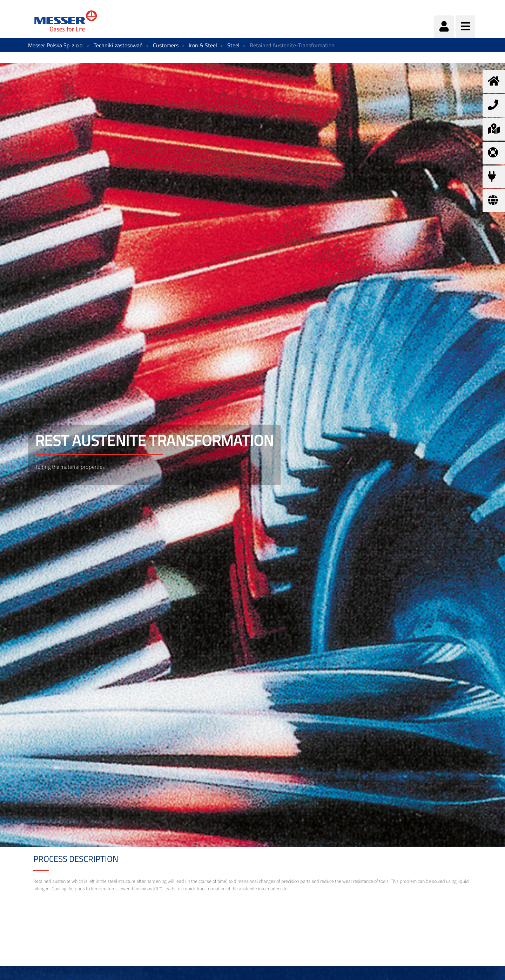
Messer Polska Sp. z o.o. (56, 45)
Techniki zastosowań (118, 45)
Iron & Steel (203, 45)
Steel (233, 45)
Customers (166, 45)
